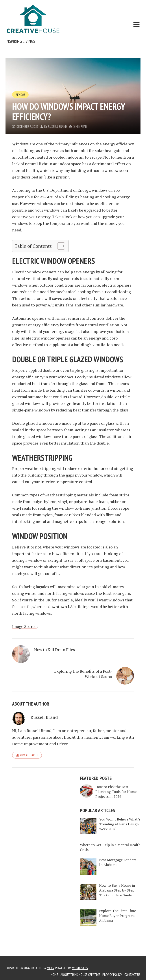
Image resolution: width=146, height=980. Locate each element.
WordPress (80, 968)
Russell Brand (57, 127)
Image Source (24, 626)
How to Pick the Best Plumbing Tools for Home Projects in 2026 (116, 792)
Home (54, 974)
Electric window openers (34, 272)
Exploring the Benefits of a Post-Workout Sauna (83, 674)
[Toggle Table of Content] (59, 246)
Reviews (20, 95)
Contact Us (132, 974)
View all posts (29, 755)
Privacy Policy (112, 974)
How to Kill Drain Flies (55, 650)
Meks (50, 968)
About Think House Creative (80, 974)
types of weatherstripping (53, 495)
